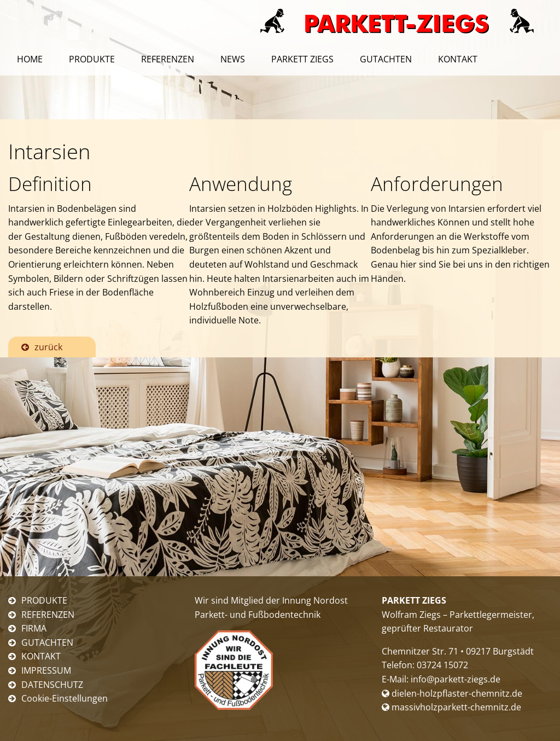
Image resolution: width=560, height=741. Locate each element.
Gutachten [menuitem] (386, 59)
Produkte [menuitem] (92, 59)
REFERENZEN (48, 615)
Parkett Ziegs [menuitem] (302, 59)
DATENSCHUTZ (52, 685)
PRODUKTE (44, 600)
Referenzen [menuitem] (168, 59)
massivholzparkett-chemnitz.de (451, 707)
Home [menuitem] (30, 59)
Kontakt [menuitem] (458, 59)
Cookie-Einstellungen (65, 698)
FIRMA (34, 628)
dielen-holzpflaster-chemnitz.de (452, 693)
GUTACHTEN (47, 642)
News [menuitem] (233, 59)
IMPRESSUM (46, 670)
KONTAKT (41, 656)
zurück (48, 347)
